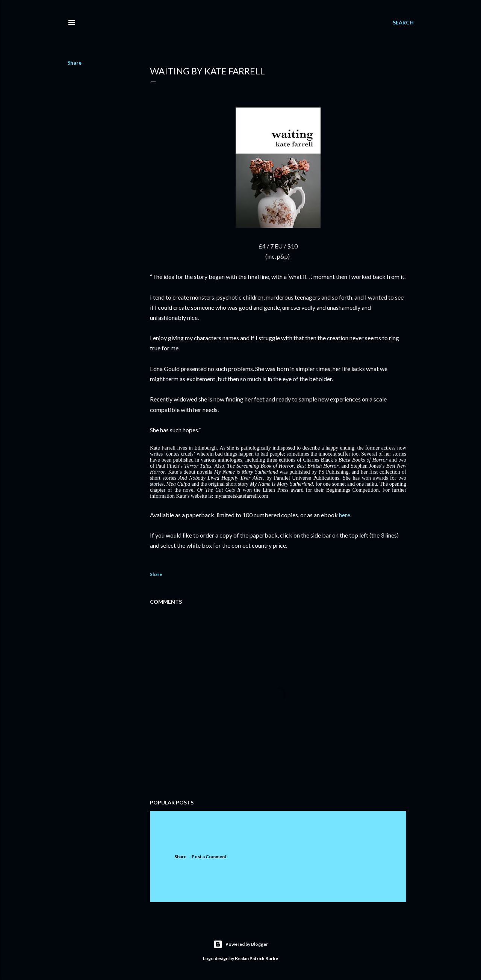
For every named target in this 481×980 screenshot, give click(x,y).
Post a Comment (209, 857)
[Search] (403, 23)
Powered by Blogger (241, 944)
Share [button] (74, 63)
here (345, 515)
